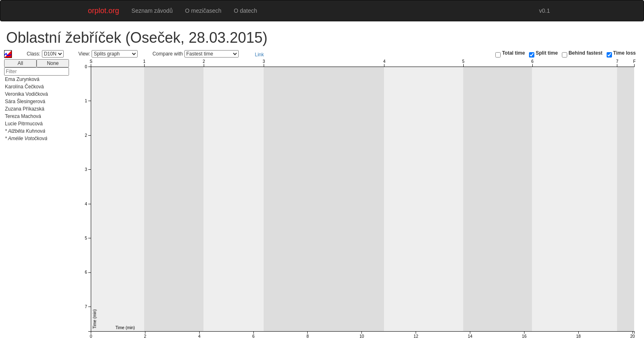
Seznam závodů (152, 11)
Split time (547, 53)
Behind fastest (585, 53)
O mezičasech (203, 11)
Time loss (624, 53)
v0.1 (545, 11)
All (20, 63)
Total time (513, 53)
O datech (245, 11)
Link (260, 55)
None (53, 63)
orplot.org (103, 11)
